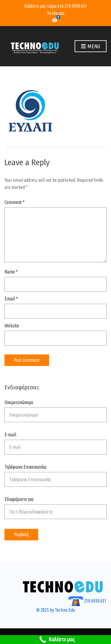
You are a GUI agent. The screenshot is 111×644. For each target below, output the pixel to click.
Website (12, 326)
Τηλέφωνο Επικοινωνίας (55, 476)
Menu (91, 46)
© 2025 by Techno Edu (56, 610)
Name (11, 272)
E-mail (55, 443)
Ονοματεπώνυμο (55, 411)
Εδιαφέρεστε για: (55, 508)
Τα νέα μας (56, 13)
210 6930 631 (76, 6)
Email (11, 299)
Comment (15, 202)
